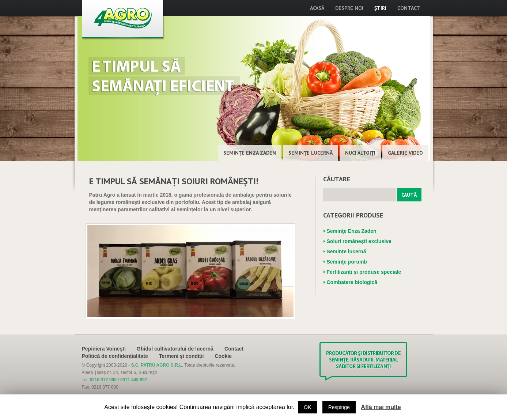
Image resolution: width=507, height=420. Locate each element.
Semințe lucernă (311, 153)
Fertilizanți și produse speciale (364, 272)
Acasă (317, 8)
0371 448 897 (134, 380)
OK (307, 407)
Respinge (339, 407)
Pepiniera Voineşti (104, 349)
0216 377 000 (103, 380)
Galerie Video (405, 153)
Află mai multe (381, 407)
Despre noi (349, 8)
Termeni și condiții (181, 356)
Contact (409, 8)
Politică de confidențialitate (115, 356)
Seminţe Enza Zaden (250, 153)
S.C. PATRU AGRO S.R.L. (158, 365)
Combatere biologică (352, 282)
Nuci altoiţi (360, 153)
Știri (380, 8)
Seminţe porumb (347, 262)
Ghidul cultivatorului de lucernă (175, 349)
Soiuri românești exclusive (359, 241)
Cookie (223, 356)
